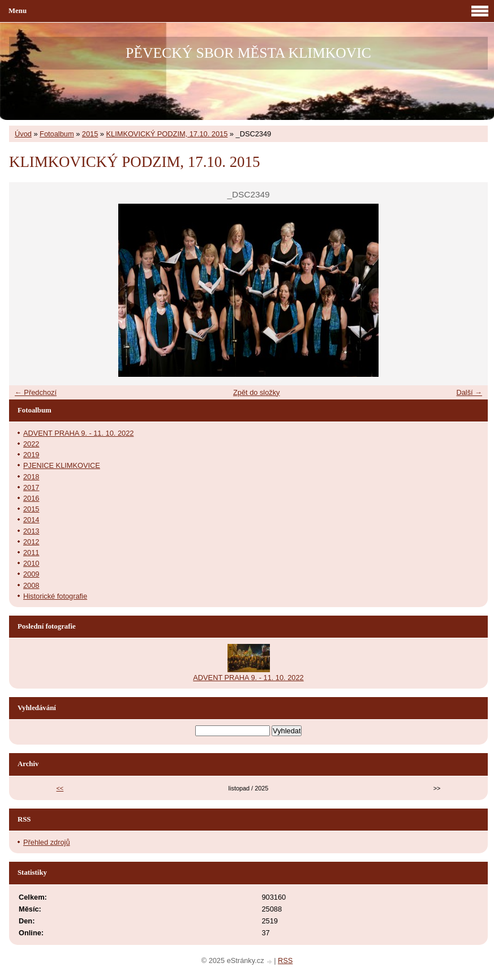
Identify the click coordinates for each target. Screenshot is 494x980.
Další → (469, 392)
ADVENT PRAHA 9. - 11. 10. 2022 (78, 433)
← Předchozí (36, 392)
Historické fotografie (55, 596)
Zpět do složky (257, 392)
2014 (31, 520)
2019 (31, 455)
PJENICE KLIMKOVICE (62, 465)
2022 (31, 444)
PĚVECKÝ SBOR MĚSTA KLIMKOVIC (248, 53)
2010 (31, 563)
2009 (31, 574)
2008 (31, 585)
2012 (31, 542)
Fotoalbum (57, 134)
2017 (31, 487)
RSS (285, 960)
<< (60, 788)
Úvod (23, 134)
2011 (31, 553)
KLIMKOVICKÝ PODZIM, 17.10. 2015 (167, 134)
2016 (31, 498)
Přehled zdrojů (47, 842)
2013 (31, 531)
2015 (90, 134)
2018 (31, 477)
